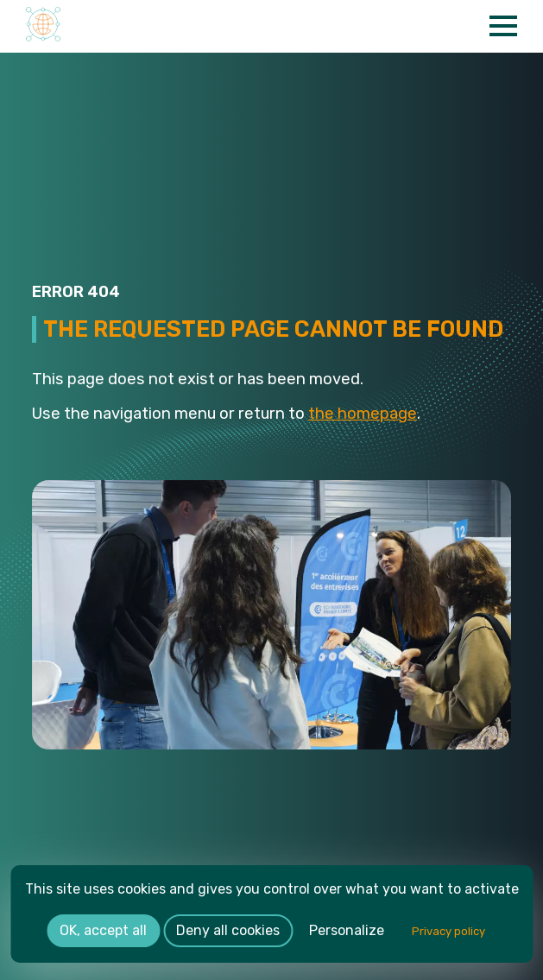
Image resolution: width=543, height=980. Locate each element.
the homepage (363, 414)
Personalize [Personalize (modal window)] (347, 930)
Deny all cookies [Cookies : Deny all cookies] (228, 930)
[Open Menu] (503, 26)
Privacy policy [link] (448, 931)
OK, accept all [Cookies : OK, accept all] (103, 930)
